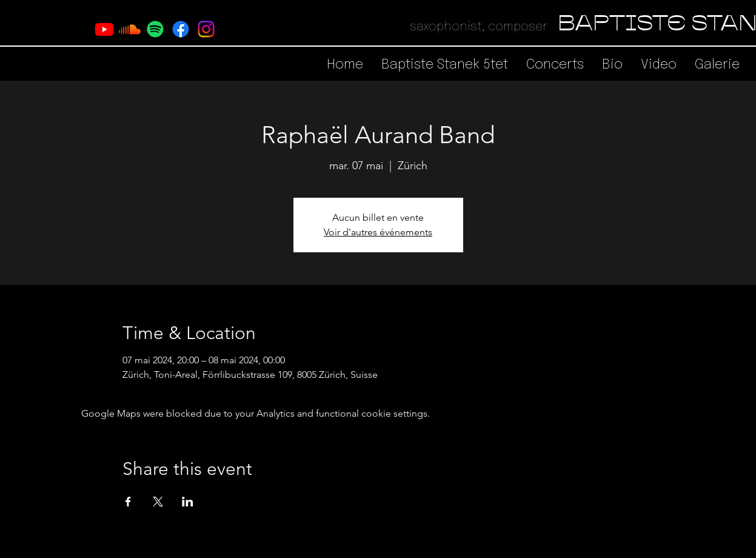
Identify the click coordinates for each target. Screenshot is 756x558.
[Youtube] (104, 29)
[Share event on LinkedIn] (188, 502)
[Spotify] (155, 29)
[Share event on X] (158, 502)
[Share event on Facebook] (128, 502)
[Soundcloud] (130, 29)
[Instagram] (206, 29)
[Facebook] (181, 29)
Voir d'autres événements (378, 232)
